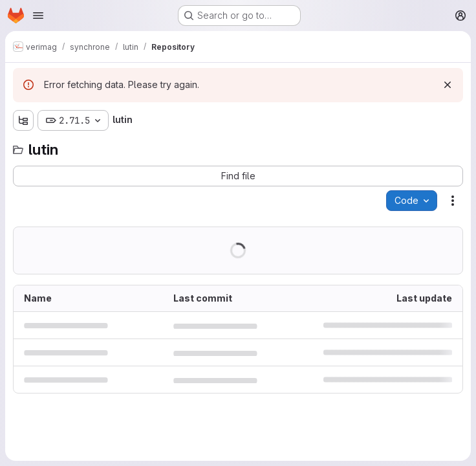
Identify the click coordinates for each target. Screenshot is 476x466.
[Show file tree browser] (23, 120)
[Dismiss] (448, 85)
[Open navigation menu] (38, 16)
